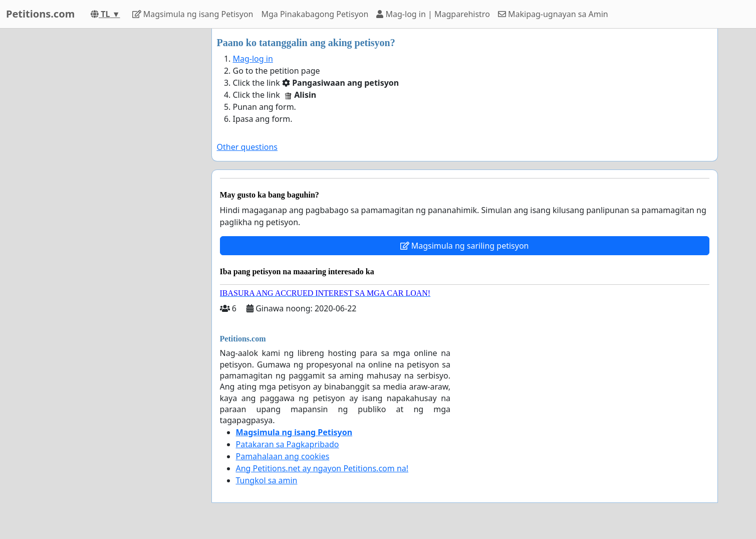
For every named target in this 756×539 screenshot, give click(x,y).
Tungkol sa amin (267, 480)
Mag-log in (253, 59)
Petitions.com (40, 14)
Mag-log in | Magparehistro (433, 14)
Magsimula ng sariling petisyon (465, 246)
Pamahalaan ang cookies (283, 456)
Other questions (247, 147)
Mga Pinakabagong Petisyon (315, 14)
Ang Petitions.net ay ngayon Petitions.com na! (322, 468)
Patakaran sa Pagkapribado (288, 444)
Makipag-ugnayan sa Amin (553, 14)
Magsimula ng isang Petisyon (193, 14)
